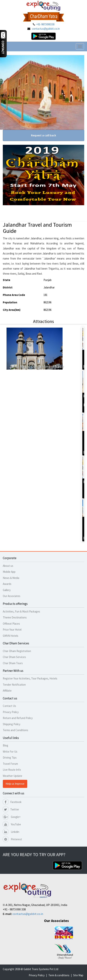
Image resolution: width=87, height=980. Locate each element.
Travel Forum (10, 764)
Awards (7, 584)
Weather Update (13, 776)
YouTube (12, 824)
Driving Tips (10, 758)
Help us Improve (15, 784)
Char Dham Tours (13, 663)
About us (8, 566)
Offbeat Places (11, 624)
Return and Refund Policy (18, 718)
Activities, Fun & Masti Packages (21, 611)
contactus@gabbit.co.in (46, 29)
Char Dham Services (14, 657)
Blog (6, 745)
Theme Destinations (15, 617)
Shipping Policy (12, 724)
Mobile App (9, 572)
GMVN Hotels (11, 636)
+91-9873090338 (45, 24)
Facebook (12, 802)
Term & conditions (59, 975)
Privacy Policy (11, 712)
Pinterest (12, 839)
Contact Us (9, 706)
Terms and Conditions (15, 730)
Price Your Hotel (12, 630)
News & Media (11, 578)
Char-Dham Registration (17, 651)
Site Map (78, 975)
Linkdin (11, 832)
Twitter (11, 809)
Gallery (7, 590)
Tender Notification (14, 685)
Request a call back (43, 135)
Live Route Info (12, 770)
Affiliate (7, 691)
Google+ (12, 817)
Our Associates (12, 596)
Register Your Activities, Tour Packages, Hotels (30, 678)
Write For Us (10, 752)
